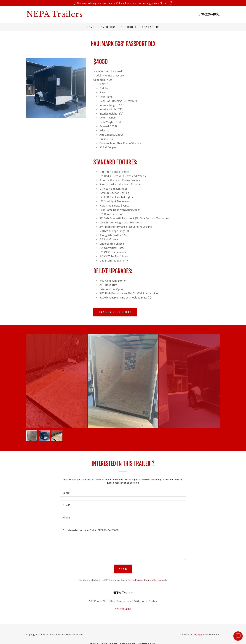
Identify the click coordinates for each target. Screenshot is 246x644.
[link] (75, 16)
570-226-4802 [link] (209, 14)
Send (123, 569)
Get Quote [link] (129, 27)
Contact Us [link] (151, 27)
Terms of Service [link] (153, 580)
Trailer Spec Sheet (115, 312)
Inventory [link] (108, 27)
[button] (238, 636)
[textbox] (123, 492)
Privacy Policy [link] (134, 580)
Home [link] (91, 27)
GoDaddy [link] (198, 634)
